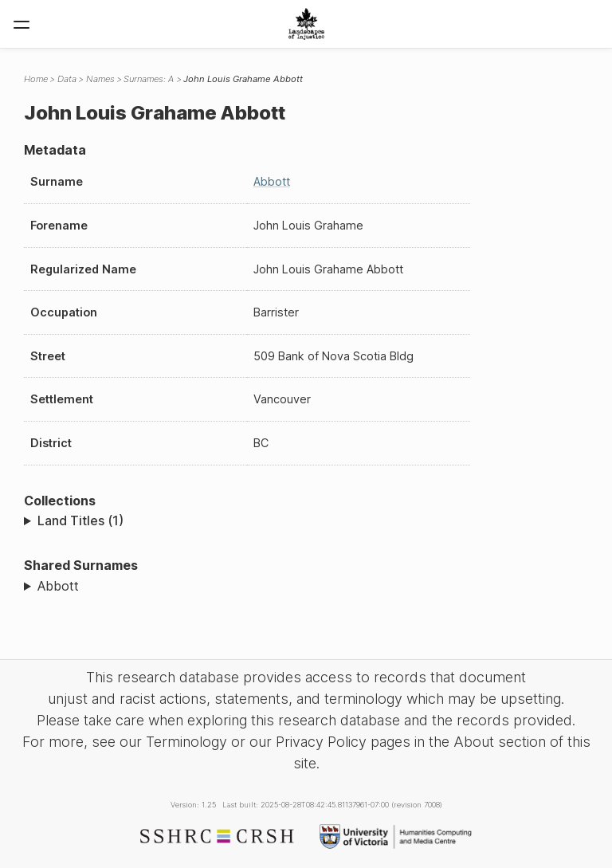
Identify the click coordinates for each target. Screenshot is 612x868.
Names (100, 79)
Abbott (272, 181)
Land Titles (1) (80, 520)
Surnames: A (149, 79)
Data (67, 79)
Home (36, 79)
